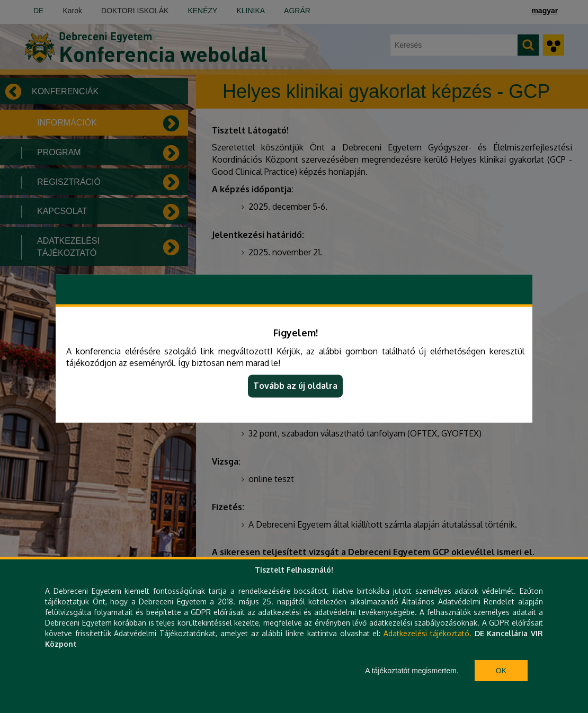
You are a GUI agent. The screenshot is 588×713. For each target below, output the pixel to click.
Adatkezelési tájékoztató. (427, 633)
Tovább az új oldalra (295, 386)
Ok (501, 671)
